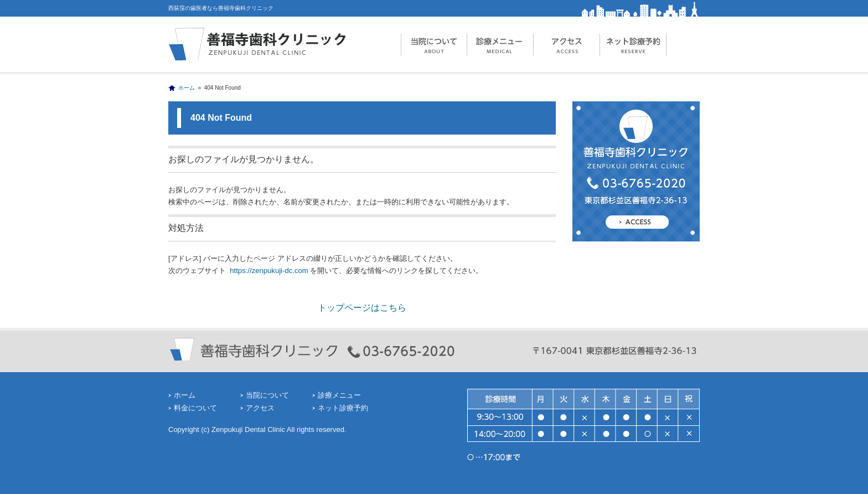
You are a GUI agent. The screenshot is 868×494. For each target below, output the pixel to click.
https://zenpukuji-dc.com (268, 271)
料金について (195, 408)
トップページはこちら (362, 308)
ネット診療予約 (633, 44)
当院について (434, 44)
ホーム (187, 88)
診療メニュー (500, 44)
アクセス (567, 44)
